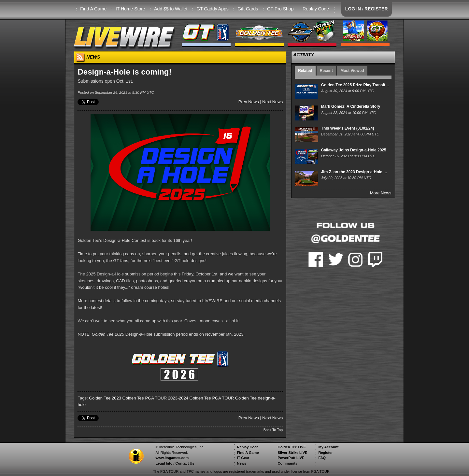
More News (381, 193)
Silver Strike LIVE (292, 453)
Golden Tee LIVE (292, 447)
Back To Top (273, 430)
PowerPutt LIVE (291, 458)
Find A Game (93, 9)
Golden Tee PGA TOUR (212, 398)
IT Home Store (130, 9)
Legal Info (164, 463)
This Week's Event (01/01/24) (348, 128)
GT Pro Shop (280, 9)
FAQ (322, 458)
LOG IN (353, 9)
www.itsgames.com (172, 458)
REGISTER (376, 9)
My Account (328, 447)
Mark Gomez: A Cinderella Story (351, 106)
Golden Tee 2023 (105, 398)
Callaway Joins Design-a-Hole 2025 (354, 150)
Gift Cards (248, 9)
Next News (272, 102)
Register (325, 453)
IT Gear (243, 458)
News (242, 463)
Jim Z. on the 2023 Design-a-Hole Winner (359, 172)
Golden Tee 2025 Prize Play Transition (356, 85)
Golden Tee (246, 398)
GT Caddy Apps (213, 9)
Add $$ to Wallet (171, 9)
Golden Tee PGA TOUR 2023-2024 (155, 398)
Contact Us (185, 463)
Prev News (249, 102)
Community (287, 463)
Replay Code (316, 9)
